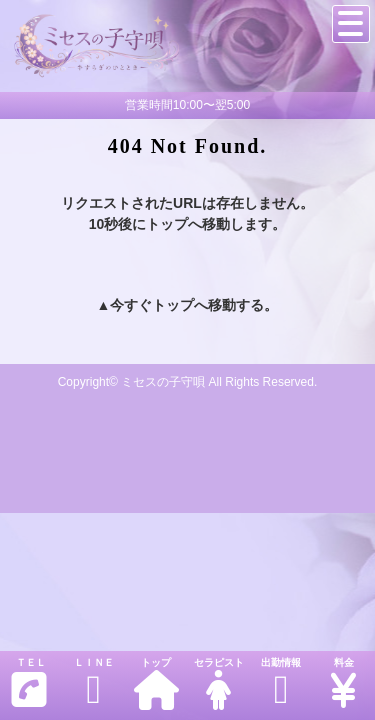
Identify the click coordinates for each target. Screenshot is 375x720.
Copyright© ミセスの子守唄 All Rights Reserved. (188, 382)
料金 (343, 683)
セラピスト (218, 683)
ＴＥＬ (29, 683)
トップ (156, 683)
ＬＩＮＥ (93, 683)
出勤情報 (281, 683)
